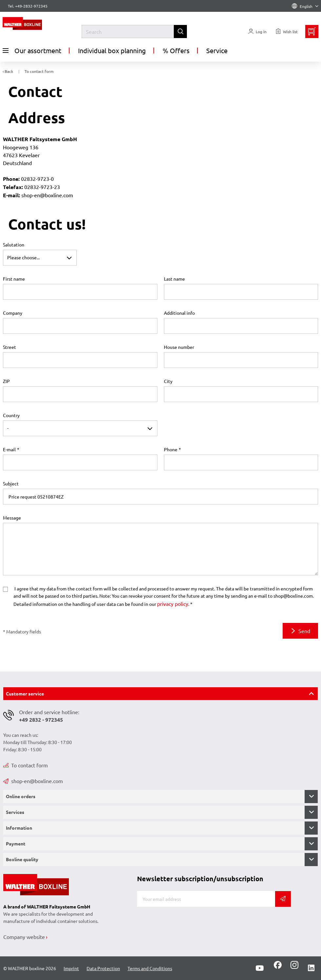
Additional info (179, 313)
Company (13, 313)
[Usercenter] (257, 32)
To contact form (26, 765)
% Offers (176, 50)
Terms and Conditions (150, 968)
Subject (11, 483)
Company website (24, 937)
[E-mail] (206, 899)
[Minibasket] (312, 32)
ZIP (6, 381)
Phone (171, 449)
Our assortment (32, 51)
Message (12, 518)
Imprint (71, 968)
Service (217, 50)
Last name (174, 279)
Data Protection (103, 968)
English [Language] (305, 6)
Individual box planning (112, 50)
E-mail (9, 449)
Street (10, 347)
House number (179, 347)
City (168, 381)
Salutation (14, 245)
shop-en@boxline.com (33, 781)
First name (14, 279)
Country (11, 415)
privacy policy (173, 604)
